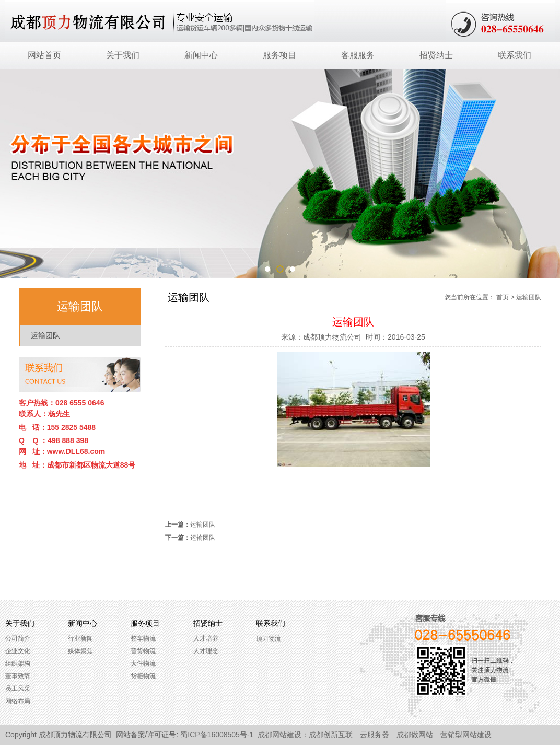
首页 (503, 297)
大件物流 (143, 663)
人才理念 (206, 651)
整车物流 (143, 638)
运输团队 (45, 335)
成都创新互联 (331, 735)
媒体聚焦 (80, 651)
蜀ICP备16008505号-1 (217, 735)
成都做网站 (415, 735)
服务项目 (279, 55)
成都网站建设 (279, 735)
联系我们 (515, 55)
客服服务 (358, 55)
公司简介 (18, 638)
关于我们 (123, 55)
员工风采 (18, 689)
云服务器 (375, 735)
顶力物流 (269, 638)
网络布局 (18, 701)
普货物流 (143, 651)
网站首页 (44, 55)
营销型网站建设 (466, 735)
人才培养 (206, 638)
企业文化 (18, 651)
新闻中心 (201, 55)
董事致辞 (18, 676)
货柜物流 (143, 676)
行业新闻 (80, 638)
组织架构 (18, 663)
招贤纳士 (436, 55)
